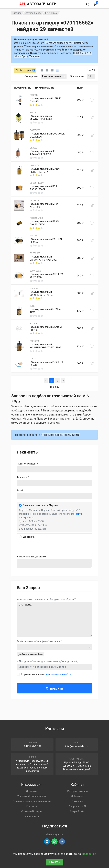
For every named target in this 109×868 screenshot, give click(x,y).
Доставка (32, 791)
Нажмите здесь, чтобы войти (61, 435)
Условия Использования (32, 796)
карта (79, 514)
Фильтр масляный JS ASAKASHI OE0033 (43, 153)
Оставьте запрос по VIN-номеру (64, 43)
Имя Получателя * (27, 464)
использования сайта (58, 675)
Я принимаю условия (46, 675)
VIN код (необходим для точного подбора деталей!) (48, 661)
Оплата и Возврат (32, 811)
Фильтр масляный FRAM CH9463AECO (44, 223)
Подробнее (89, 854)
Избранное (77, 796)
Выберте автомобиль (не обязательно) (40, 641)
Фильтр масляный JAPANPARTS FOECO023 (44, 258)
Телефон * (23, 477)
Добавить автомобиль (30, 654)
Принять (55, 862)
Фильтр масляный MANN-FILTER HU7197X (45, 170)
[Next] (63, 381)
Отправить (54, 688)
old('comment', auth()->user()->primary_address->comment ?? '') (54, 564)
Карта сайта (32, 816)
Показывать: (77, 77)
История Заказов (77, 791)
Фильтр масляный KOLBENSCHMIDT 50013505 (45, 346)
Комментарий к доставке (32, 557)
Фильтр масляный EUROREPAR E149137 (42, 293)
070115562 (54, 619)
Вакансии (77, 801)
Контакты (32, 806)
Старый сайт (77, 811)
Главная (17, 13)
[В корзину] (92, 100)
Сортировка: (32, 77)
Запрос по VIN (77, 806)
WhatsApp (20, 56)
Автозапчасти (33, 13)
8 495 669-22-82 (82, 53)
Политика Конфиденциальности (32, 801)
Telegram (34, 56)
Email (20, 491)
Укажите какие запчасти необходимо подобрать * (46, 599)
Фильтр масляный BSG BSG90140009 (43, 188)
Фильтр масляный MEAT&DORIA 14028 (41, 118)
